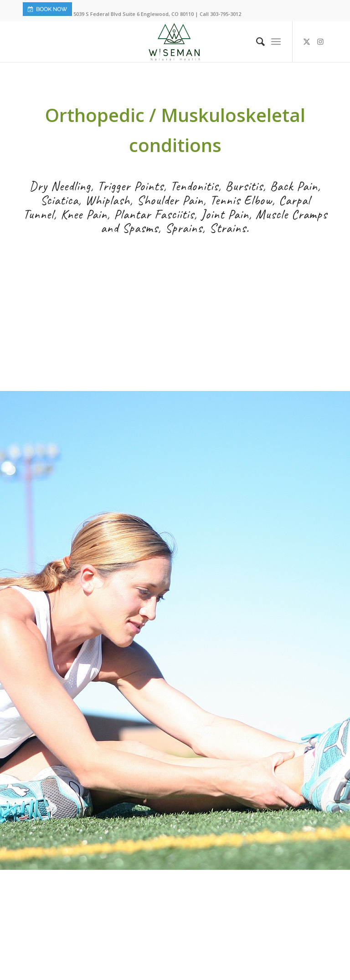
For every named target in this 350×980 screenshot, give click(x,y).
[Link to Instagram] (320, 41)
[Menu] (276, 41)
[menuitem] (256, 41)
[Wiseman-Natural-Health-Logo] (175, 41)
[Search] (256, 41)
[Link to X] (307, 41)
